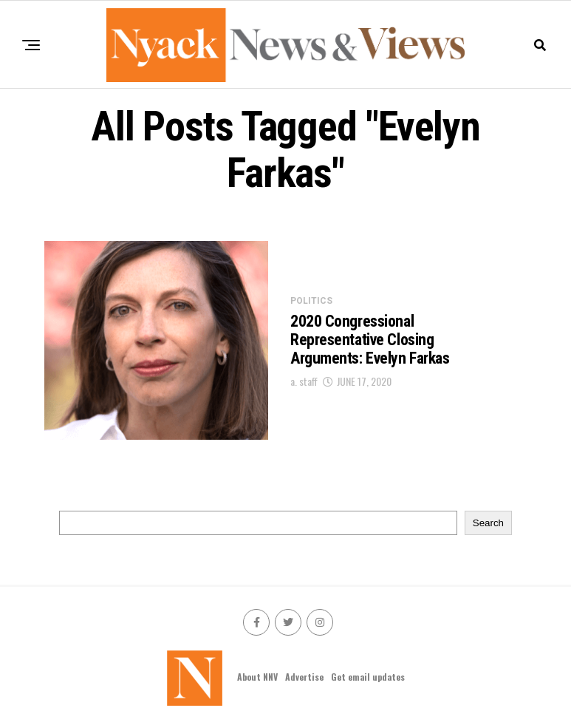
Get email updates (368, 677)
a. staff (304, 381)
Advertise (304, 677)
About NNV (257, 677)
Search (488, 523)
